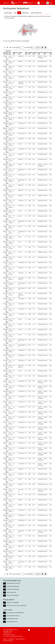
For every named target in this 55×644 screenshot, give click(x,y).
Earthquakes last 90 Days (14, 583)
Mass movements (36, 13)
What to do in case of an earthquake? (17, 605)
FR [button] (42, 3)
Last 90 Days (8, 13)
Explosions (25, 13)
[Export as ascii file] (46, 47)
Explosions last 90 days (13, 589)
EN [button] (39, 3)
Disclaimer (12, 639)
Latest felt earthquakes (13, 586)
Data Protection (20, 639)
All (19, 13)
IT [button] (44, 3)
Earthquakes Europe (12, 619)
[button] (6, 3)
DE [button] (35, 3)
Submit (38, 47)
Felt (15, 13)
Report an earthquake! (13, 602)
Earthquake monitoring (13, 616)
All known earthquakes (13, 595)
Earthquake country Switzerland (15, 613)
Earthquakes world (12, 622)
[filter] (5, 54)
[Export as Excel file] (42, 47)
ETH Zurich (10, 641)
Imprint (5, 639)
